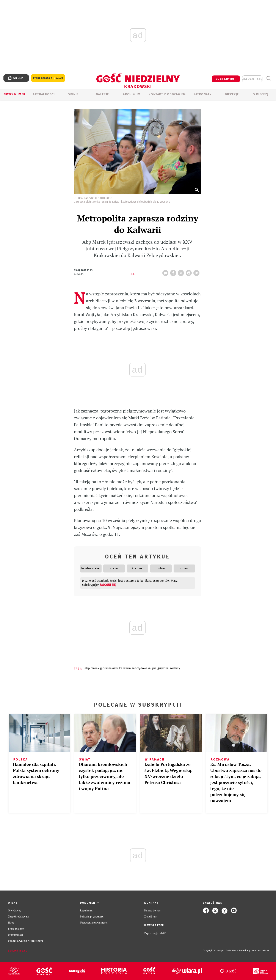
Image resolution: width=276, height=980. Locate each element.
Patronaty (203, 94)
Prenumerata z (48, 78)
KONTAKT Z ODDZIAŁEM (167, 94)
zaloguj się (252, 79)
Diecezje (232, 94)
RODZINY (175, 668)
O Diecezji (261, 94)
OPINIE (73, 94)
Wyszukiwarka (269, 78)
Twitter (182, 272)
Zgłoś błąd (18, 951)
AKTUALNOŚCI (44, 94)
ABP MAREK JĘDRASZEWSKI (101, 668)
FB (174, 272)
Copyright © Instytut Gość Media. (221, 951)
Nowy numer (15, 94)
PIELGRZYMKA (160, 668)
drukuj (190, 272)
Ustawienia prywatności (94, 923)
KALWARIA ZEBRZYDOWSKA (135, 668)
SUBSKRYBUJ (226, 79)
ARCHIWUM (132, 94)
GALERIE (103, 94)
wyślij (197, 272)
